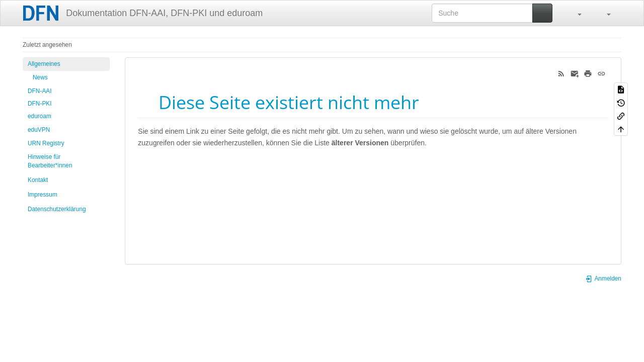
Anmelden (603, 279)
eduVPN (39, 130)
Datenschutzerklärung (57, 209)
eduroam (39, 116)
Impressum (43, 195)
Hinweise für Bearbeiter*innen (50, 161)
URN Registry (46, 143)
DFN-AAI (40, 91)
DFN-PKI (40, 104)
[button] (575, 13)
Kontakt (38, 180)
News (40, 77)
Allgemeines (44, 64)
